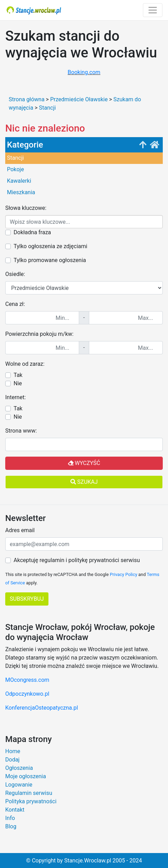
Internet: (16, 397)
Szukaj (84, 482)
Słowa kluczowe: (26, 208)
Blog (11, 826)
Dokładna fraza (32, 232)
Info (10, 818)
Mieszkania (21, 192)
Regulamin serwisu (29, 793)
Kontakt (15, 810)
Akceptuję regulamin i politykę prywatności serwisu (77, 560)
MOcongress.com (27, 680)
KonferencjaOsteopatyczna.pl (42, 708)
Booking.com (84, 72)
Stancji (15, 158)
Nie (18, 383)
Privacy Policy (124, 574)
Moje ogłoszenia (26, 776)
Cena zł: (15, 304)
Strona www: (21, 431)
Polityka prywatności (31, 801)
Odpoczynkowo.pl (27, 694)
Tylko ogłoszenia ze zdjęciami (50, 246)
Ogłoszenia (19, 768)
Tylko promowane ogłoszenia (50, 260)
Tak (18, 375)
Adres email (20, 530)
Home (13, 751)
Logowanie (19, 785)
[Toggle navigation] (153, 10)
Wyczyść (84, 463)
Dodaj (12, 760)
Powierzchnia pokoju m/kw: (39, 334)
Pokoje (16, 169)
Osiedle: (15, 274)
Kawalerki (19, 181)
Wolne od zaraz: (25, 364)
